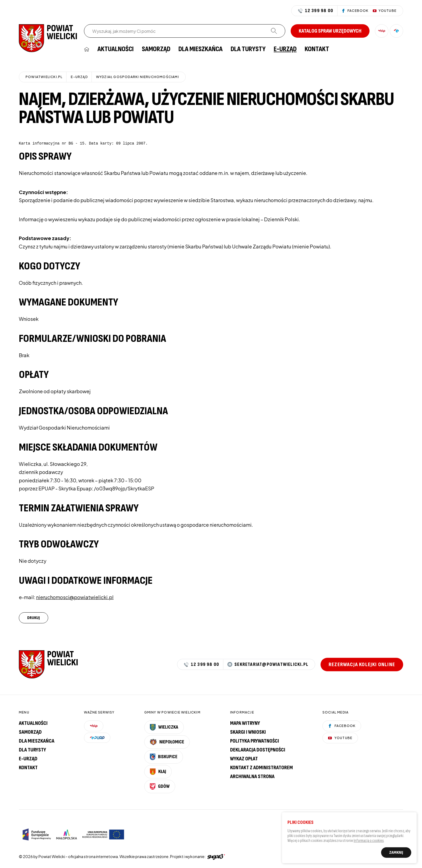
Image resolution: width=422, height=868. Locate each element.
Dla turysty (248, 49)
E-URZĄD (285, 49)
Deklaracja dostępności (258, 750)
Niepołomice (167, 742)
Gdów (160, 786)
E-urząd (28, 759)
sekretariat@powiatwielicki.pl (268, 664)
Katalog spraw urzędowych (330, 31)
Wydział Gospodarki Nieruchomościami (138, 77)
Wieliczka (164, 727)
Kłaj (158, 772)
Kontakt (317, 49)
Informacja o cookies (369, 842)
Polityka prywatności (255, 741)
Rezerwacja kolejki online (362, 665)
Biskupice (164, 757)
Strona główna (87, 49)
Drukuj (34, 618)
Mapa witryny (245, 723)
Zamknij (396, 854)
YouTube (340, 738)
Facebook (342, 726)
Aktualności (116, 49)
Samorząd (156, 49)
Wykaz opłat (244, 759)
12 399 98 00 (316, 11)
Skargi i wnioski (248, 732)
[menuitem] (87, 49)
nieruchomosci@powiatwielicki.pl (75, 597)
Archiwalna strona (252, 776)
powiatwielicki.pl (44, 77)
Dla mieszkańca (201, 49)
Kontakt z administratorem (261, 768)
